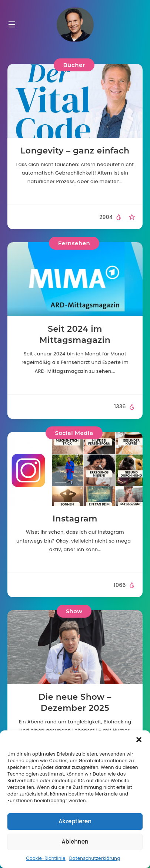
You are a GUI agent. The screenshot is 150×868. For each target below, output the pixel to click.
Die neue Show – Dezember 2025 (75, 702)
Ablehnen (75, 842)
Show (74, 611)
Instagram (75, 519)
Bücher (74, 65)
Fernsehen (74, 243)
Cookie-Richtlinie (46, 858)
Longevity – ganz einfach (75, 151)
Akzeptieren (75, 821)
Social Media (74, 433)
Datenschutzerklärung (95, 858)
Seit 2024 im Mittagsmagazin (75, 335)
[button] (139, 740)
